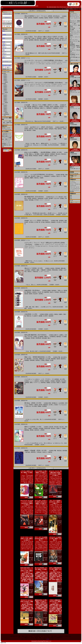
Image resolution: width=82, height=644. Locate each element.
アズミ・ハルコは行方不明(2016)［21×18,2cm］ (39, 175)
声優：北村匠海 (28, 18)
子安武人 (62, 18)
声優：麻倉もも (30, 154)
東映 (71, 195)
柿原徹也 (27, 360)
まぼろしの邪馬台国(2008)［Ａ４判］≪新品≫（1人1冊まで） (55, 569)
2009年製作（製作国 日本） (31, 591)
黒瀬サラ (59, 428)
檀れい (49, 338)
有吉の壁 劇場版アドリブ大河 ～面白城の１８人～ (75, 47)
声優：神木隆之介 (53, 403)
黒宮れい (30, 272)
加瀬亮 (42, 178)
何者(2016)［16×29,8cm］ (33, 290)
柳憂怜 (32, 178)
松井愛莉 (36, 428)
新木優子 (51, 198)
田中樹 (42, 381)
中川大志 (30, 337)
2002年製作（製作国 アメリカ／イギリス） (43, 524)
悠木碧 (41, 405)
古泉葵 (35, 337)
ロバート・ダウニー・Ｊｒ (31, 64)
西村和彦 (43, 383)
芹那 (64, 176)
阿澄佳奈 (36, 156)
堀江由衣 (28, 452)
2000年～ (6, 76)
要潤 (31, 383)
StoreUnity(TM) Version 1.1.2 (45, 641)
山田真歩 (53, 176)
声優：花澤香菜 (60, 221)
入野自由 (39, 452)
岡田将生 (29, 292)
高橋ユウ (59, 383)
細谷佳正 (47, 154)
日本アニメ (5, 104)
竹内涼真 (56, 427)
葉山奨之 (33, 176)
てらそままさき (63, 405)
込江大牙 (57, 198)
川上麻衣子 (35, 316)
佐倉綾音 (53, 222)
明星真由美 (41, 198)
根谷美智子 (43, 40)
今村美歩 (57, 292)
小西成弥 (53, 381)
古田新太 (41, 107)
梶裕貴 (62, 38)
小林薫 (34, 130)
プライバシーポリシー (7, 142)
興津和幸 (48, 222)
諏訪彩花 (63, 359)
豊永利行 (57, 38)
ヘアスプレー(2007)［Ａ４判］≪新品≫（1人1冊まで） (27, 473)
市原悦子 (31, 405)
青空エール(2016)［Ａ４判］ (33, 427)
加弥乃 (52, 292)
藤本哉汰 (59, 337)
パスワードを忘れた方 (7, 23)
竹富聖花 (47, 381)
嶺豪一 (38, 270)
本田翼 (46, 314)
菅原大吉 (29, 316)
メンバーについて (6, 141)
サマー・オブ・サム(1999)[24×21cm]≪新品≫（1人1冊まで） (41, 539)
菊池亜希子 (47, 176)
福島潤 (58, 359)
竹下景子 (37, 200)
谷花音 (56, 405)
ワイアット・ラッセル (34, 246)
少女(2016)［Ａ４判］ (31, 314)
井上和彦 (34, 406)
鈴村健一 (41, 156)
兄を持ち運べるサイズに (75, 168)
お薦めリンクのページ (75, 202)
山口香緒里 (41, 337)
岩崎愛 (64, 428)
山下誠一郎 (37, 222)
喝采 (71, 35)
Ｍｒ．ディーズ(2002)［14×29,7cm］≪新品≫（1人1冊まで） (55, 502)
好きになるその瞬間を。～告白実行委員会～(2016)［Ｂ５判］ (43, 152)
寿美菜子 (51, 18)
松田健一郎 (31, 108)
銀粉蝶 (41, 316)
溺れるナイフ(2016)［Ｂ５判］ (34, 268)
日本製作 (4, 84)
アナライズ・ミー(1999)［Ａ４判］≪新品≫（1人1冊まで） (55, 539)
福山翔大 (53, 428)
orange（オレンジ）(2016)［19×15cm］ (37, 221)
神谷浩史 (64, 154)
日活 (71, 198)
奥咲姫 (32, 430)
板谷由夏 (44, 338)
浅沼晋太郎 (51, 38)
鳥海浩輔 (53, 359)
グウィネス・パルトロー (45, 64)
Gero (56, 156)
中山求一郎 (41, 292)
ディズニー (72, 181)
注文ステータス (78, 9)
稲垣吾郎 (51, 316)
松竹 (71, 197)
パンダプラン (73, 14)
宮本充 (54, 40)
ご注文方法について (7, 133)
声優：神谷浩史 (58, 451)
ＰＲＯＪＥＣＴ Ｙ (75, 15)
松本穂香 (41, 428)
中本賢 (46, 198)
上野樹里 (42, 430)
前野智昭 (32, 360)
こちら (48, 639)
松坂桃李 (36, 18)
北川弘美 (53, 383)
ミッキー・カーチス (44, 272)
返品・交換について (7, 139)
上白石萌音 (27, 270)
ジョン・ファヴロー (52, 62)
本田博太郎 (38, 338)
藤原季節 (47, 292)
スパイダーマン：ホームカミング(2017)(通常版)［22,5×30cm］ (44, 60)
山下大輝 (48, 359)
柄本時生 (34, 198)
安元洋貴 (36, 359)
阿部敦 (47, 360)
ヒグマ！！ (73, 53)
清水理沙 (62, 107)
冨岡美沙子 (49, 108)
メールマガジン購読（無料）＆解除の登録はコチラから (7, 123)
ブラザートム (37, 383)
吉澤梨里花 (53, 337)
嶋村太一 (47, 337)
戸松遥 (26, 156)
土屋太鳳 (51, 427)
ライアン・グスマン (59, 246)
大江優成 (64, 337)
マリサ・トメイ (62, 62)
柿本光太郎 (63, 292)
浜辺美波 (41, 18)
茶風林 (39, 406)
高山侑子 (36, 294)
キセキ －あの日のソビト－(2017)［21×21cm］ (39, 127)
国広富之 (37, 178)
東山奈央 (58, 154)
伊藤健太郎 (42, 359)
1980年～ (6, 79)
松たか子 (64, 40)
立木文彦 (59, 40)
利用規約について (6, 144)
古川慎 (43, 222)
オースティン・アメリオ (47, 246)
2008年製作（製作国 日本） (59, 590)
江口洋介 (61, 108)
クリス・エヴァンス (57, 64)
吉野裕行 (38, 360)
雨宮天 (52, 156)
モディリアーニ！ (74, 34)
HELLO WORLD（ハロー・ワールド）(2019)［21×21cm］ (42, 16)
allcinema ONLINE (74, 174)
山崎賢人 (61, 335)
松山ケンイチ (54, 197)
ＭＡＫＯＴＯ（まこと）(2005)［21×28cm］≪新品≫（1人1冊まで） (27, 602)
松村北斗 (37, 381)
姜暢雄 (48, 383)
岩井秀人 (41, 294)
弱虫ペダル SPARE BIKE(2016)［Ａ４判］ (38, 357)
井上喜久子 (59, 222)
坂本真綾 (65, 451)
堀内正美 (36, 272)
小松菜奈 (52, 268)
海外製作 (4, 73)
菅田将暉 (39, 38)
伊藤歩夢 (43, 270)
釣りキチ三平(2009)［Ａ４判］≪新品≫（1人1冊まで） (41, 569)
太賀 (29, 176)
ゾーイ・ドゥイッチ (55, 245)
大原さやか (28, 406)
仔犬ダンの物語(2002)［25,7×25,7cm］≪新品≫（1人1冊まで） (55, 602)
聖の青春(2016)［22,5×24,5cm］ (34, 197)
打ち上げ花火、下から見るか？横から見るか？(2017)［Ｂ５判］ (44, 37)
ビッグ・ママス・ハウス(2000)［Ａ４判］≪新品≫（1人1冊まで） (27, 539)
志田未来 (37, 430)
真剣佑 (56, 314)
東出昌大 (61, 197)
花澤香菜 (31, 40)
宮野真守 (45, 38)
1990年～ (6, 78)
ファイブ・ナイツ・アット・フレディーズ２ (75, 18)
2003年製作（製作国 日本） (45, 619)
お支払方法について (7, 135)
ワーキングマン (74, 40)
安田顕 (29, 198)
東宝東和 (72, 191)
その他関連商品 (6, 114)
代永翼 (42, 154)
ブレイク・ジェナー (44, 245)
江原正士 (44, 452)
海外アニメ (5, 94)
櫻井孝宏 (37, 40)
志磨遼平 (33, 270)
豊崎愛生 (47, 156)
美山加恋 (64, 381)
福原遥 (46, 18)
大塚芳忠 (50, 452)
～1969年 (6, 82)
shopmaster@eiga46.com (75, 7)
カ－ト (64, 9)
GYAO (71, 178)
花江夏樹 (37, 154)
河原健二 (61, 270)
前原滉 (31, 294)
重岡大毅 (63, 268)
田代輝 (33, 338)
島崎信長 (46, 405)
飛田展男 (49, 40)
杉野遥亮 (51, 129)
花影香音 (27, 178)
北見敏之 (62, 198)
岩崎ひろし (43, 108)
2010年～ (6, 75)
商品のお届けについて (7, 136)
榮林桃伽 (27, 430)
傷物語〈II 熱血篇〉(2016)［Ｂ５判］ (36, 450)
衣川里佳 (31, 222)
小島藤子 (30, 428)
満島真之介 (35, 107)
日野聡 (43, 360)
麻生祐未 (29, 130)
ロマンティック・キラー (75, 92)
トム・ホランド (31, 62)
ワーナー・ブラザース (75, 184)
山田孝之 (34, 292)
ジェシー (31, 381)
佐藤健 (49, 291)
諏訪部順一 (29, 359)
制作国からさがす (6, 128)
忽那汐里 (31, 129)
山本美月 (51, 314)
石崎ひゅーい (40, 176)
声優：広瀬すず (32, 38)
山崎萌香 (27, 383)
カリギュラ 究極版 (75, 21)
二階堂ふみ (60, 291)
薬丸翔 (26, 294)
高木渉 (52, 107)
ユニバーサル (73, 183)
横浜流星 (41, 129)
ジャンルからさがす (7, 129)
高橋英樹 (55, 108)
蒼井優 (62, 175)
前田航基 (58, 381)
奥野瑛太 (60, 129)
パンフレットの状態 (7, 138)
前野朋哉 (57, 107)
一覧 (4, 116)
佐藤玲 (60, 314)
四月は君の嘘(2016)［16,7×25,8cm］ (36, 335)
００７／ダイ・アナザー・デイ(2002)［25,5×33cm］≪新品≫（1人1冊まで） (41, 502)
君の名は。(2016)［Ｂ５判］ (33, 403)
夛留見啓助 (55, 270)
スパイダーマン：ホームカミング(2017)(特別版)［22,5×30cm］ (44, 83)
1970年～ (6, 81)
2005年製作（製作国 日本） (31, 619)
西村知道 (37, 108)
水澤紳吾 (49, 270)
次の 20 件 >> (49, 11)
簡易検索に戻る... (6, 69)
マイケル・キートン (41, 62)
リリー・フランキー (45, 200)
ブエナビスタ (73, 186)
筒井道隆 (31, 200)
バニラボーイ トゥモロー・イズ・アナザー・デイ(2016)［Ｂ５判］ (45, 379)
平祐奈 (36, 129)
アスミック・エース (74, 187)
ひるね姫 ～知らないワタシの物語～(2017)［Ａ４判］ (41, 105)
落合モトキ (59, 176)
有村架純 (54, 291)
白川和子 (46, 316)
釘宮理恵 (57, 18)
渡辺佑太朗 (47, 428)
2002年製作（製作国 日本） (59, 622)
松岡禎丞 (53, 154)
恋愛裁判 (72, 44)
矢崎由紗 (28, 338)
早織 (55, 129)
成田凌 (46, 129)
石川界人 (51, 405)
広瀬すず (56, 335)
